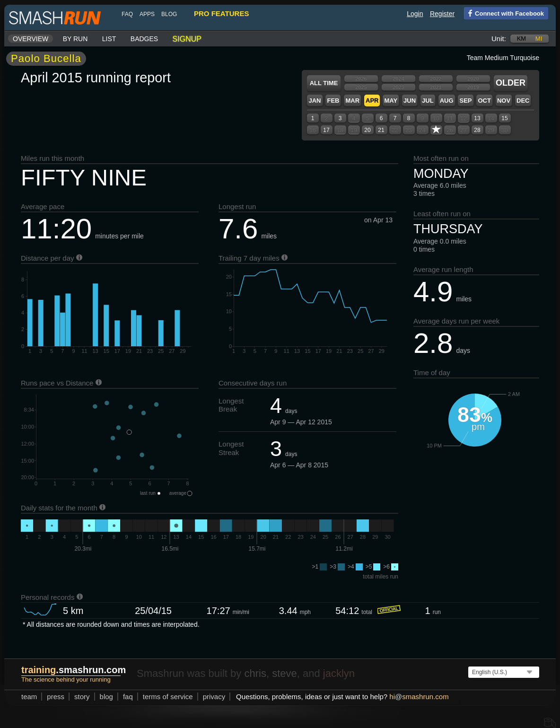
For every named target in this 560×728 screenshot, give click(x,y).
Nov (504, 101)
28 (477, 130)
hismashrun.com (419, 697)
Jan (315, 101)
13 (477, 118)
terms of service (168, 697)
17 (326, 130)
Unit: (499, 39)
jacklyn (339, 673)
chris (255, 673)
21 (381, 130)
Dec (523, 101)
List (109, 39)
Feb (333, 101)
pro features (221, 13)
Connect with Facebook (504, 13)
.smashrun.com (74, 670)
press (56, 697)
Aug (447, 101)
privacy (214, 697)
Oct (484, 101)
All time (324, 83)
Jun (410, 101)
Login (415, 14)
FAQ (127, 14)
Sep (465, 101)
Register (442, 14)
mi (539, 39)
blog (169, 14)
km (522, 39)
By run (75, 39)
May (391, 101)
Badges (144, 39)
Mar (352, 101)
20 (367, 130)
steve (284, 673)
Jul (428, 101)
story (82, 697)
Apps (147, 14)
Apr (372, 101)
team (29, 697)
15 (504, 118)
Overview (31, 39)
